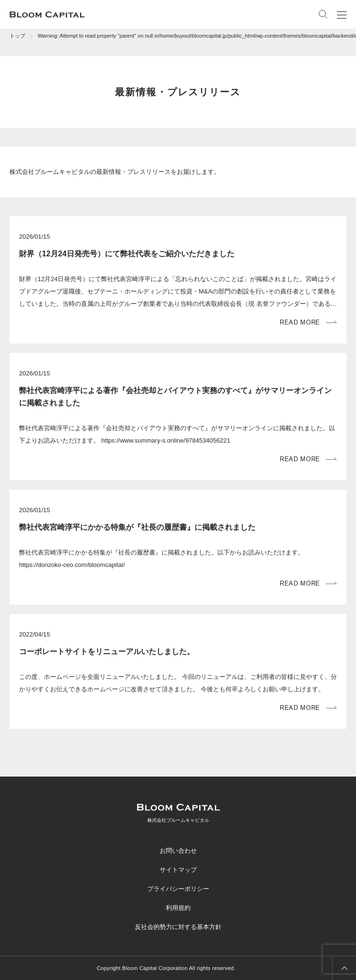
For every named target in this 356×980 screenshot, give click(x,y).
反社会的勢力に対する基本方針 (178, 927)
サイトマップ (178, 870)
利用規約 (178, 908)
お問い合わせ (178, 851)
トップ (17, 36)
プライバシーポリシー (178, 889)
